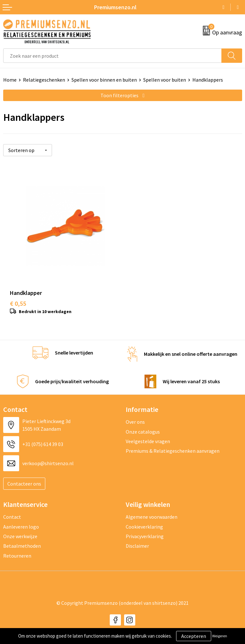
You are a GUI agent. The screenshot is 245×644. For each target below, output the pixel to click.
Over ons (135, 416)
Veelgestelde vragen (148, 436)
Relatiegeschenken (44, 80)
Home (10, 80)
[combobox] (112, 56)
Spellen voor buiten (165, 80)
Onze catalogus (143, 426)
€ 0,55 (18, 298)
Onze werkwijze (20, 531)
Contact (12, 511)
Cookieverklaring (144, 521)
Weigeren (220, 636)
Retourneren (17, 550)
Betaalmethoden (22, 540)
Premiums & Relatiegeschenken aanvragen (173, 445)
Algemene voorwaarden (152, 511)
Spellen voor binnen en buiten (104, 80)
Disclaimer (137, 540)
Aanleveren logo (21, 521)
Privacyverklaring (145, 531)
